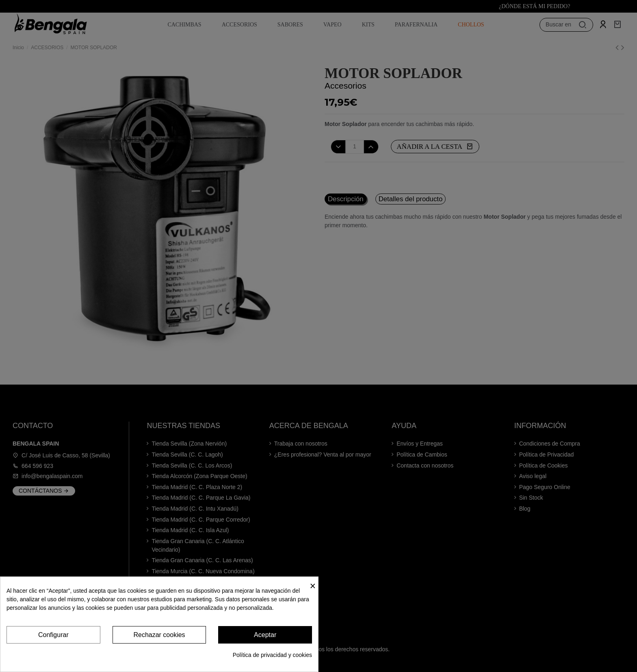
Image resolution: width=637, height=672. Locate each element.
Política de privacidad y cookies (272, 655)
